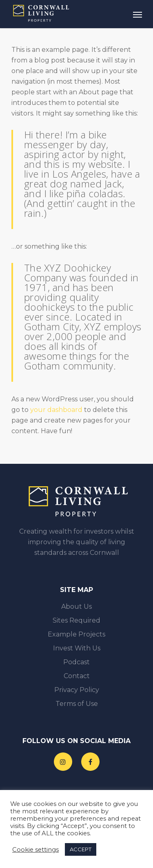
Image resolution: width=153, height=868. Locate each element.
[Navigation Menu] (137, 14)
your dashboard (56, 410)
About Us (76, 606)
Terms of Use (77, 704)
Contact (77, 676)
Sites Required (76, 620)
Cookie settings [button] (35, 850)
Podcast (76, 662)
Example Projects (76, 634)
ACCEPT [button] (81, 849)
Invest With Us (77, 648)
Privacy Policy (77, 690)
